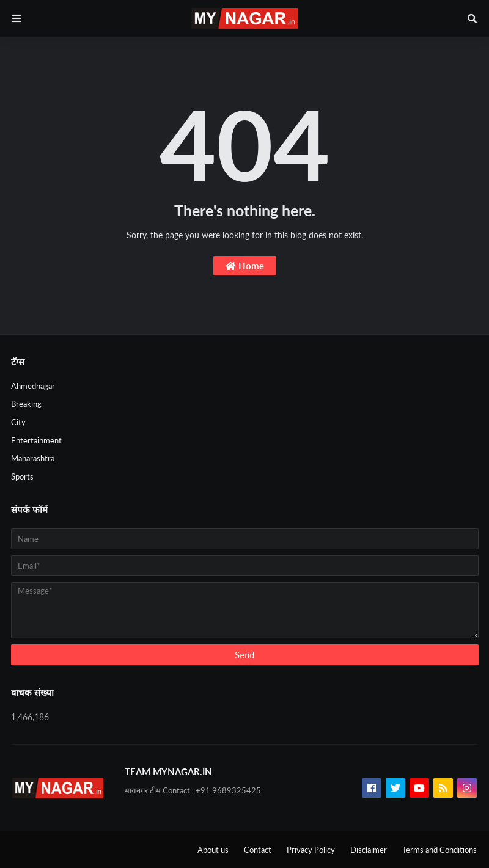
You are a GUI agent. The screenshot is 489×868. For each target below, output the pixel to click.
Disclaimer (369, 850)
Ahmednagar (33, 386)
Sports (22, 476)
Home (245, 266)
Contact (258, 850)
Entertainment (36, 440)
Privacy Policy (311, 850)
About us (213, 850)
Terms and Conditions (439, 850)
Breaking (26, 404)
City (18, 422)
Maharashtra (33, 458)
